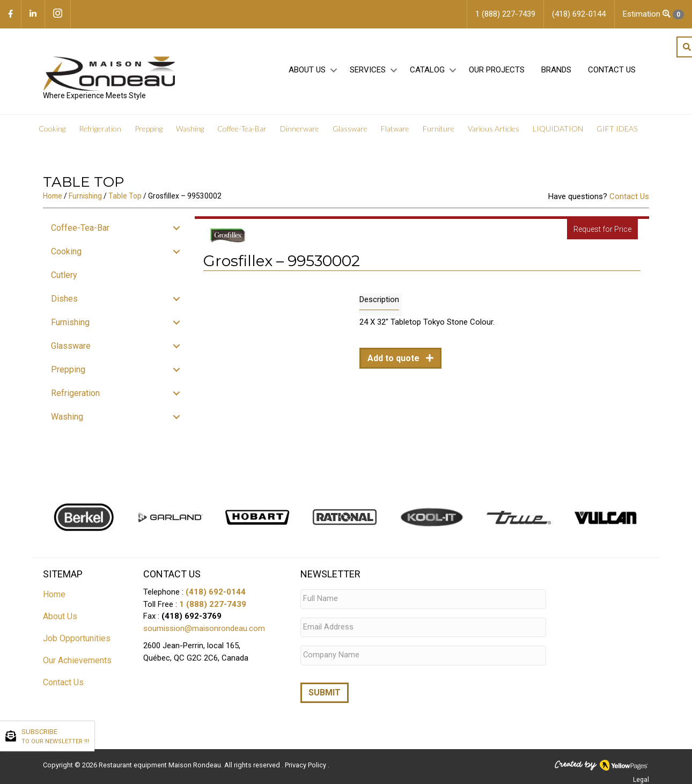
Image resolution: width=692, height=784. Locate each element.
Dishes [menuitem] (64, 299)
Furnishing (85, 196)
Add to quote (395, 358)
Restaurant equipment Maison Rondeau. (161, 760)
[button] (333, 71)
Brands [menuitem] (556, 70)
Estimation (653, 14)
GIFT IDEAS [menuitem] (617, 129)
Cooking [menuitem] (52, 129)
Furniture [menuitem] (439, 129)
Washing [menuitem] (190, 129)
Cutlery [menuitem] (64, 275)
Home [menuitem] (54, 594)
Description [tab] (379, 299)
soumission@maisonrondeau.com (204, 628)
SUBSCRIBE (55, 737)
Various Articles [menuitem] (494, 129)
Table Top (125, 196)
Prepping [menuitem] (149, 129)
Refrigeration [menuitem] (100, 129)
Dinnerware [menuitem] (300, 129)
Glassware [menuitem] (350, 129)
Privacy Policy (306, 760)
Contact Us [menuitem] (612, 70)
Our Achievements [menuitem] (77, 660)
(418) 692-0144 (216, 592)
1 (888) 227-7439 (213, 604)
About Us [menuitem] (307, 70)
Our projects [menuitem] (497, 70)
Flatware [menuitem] (395, 129)
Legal (641, 775)
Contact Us (629, 196)
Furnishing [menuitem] (70, 322)
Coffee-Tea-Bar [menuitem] (242, 129)
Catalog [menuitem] (427, 70)
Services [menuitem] (368, 70)
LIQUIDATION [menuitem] (558, 129)
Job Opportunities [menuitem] (77, 638)
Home (53, 196)
